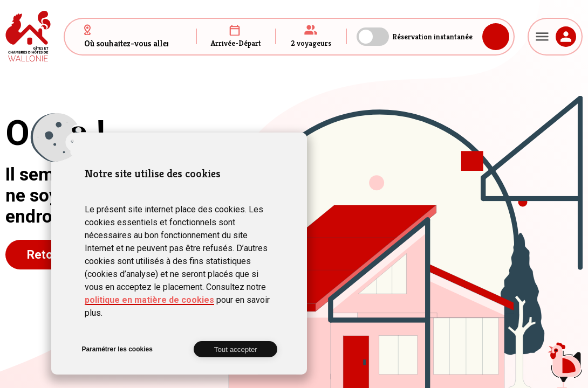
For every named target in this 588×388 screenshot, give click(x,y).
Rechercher (496, 37)
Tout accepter (236, 349)
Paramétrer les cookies (117, 349)
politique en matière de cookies (149, 300)
